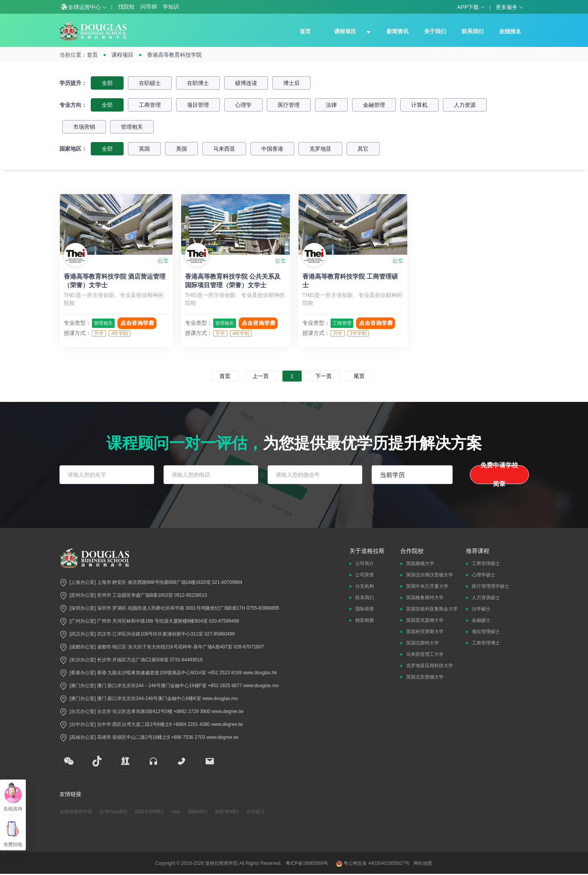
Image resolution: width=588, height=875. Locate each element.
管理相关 (132, 127)
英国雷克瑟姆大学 (425, 620)
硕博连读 (246, 83)
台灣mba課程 (113, 812)
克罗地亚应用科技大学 (430, 666)
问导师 (149, 7)
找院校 (126, 7)
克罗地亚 (320, 149)
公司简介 (365, 564)
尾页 (359, 376)
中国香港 (272, 149)
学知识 (171, 7)
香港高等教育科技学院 (174, 55)
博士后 (291, 83)
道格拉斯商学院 (76, 812)
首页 (305, 31)
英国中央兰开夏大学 (427, 586)
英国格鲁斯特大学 (425, 598)
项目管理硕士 (486, 632)
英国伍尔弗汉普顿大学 (430, 575)
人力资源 (465, 105)
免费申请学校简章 (499, 475)
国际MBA (198, 812)
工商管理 (150, 105)
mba (176, 812)
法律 (331, 105)
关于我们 (435, 31)
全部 (107, 83)
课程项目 (345, 31)
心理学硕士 (484, 575)
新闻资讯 (397, 31)
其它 (363, 149)
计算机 (419, 105)
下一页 (324, 376)
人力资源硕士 (486, 598)
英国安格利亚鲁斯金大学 (432, 609)
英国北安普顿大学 (425, 677)
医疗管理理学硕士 (491, 586)
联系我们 (473, 31)
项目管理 (198, 105)
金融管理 (374, 105)
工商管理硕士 (486, 564)
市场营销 (84, 127)
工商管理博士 (486, 643)
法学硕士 (481, 609)
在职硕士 (150, 83)
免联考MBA (227, 812)
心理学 (243, 105)
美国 (182, 149)
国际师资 (365, 609)
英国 (144, 149)
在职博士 (198, 83)
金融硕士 (481, 620)
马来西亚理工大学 (425, 654)
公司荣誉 (365, 575)
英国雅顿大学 (420, 564)
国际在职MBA (149, 812)
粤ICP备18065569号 (307, 863)
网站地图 (423, 863)
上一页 (261, 376)
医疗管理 (289, 105)
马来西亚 (224, 149)
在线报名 (510, 31)
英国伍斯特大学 (423, 643)
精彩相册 (365, 620)
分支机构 (365, 586)
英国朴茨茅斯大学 (425, 632)
